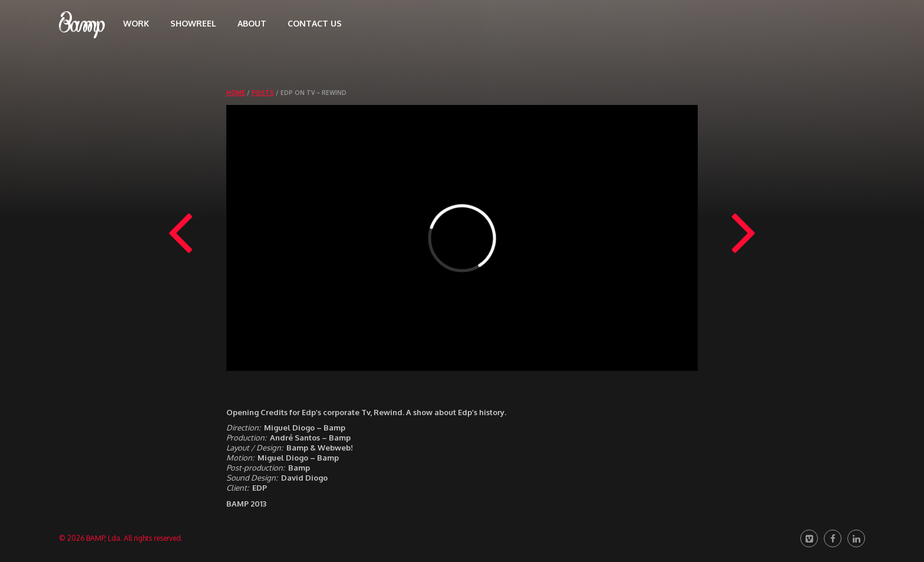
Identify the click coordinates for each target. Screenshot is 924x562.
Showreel (193, 23)
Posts (263, 93)
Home (236, 93)
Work (136, 23)
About (252, 23)
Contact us (315, 23)
